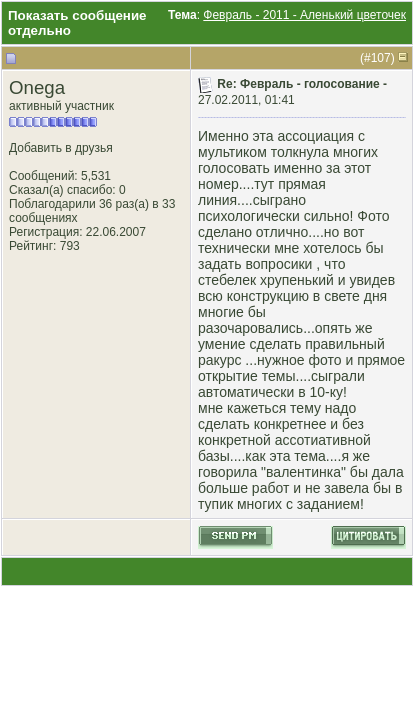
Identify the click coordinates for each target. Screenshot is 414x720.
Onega (37, 87)
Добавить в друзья (61, 148)
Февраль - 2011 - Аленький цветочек (304, 15)
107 (381, 58)
